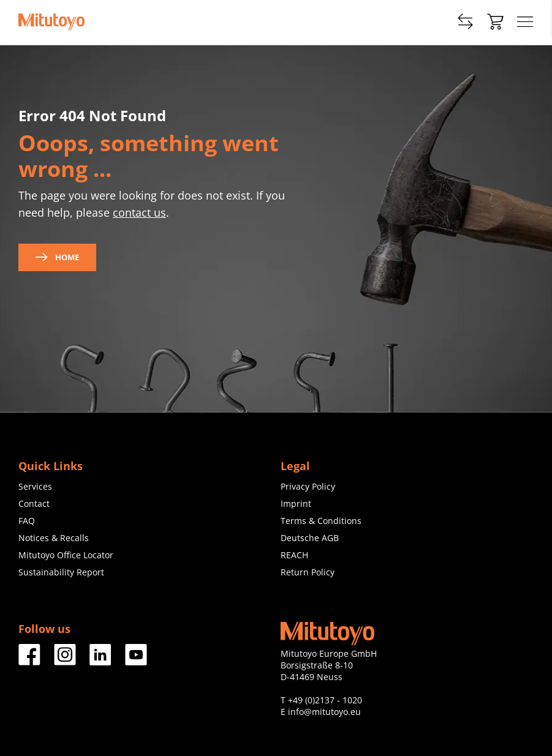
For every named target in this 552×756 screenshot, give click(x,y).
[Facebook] (29, 661)
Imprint (296, 503)
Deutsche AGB (310, 538)
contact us (139, 212)
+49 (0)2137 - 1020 (325, 700)
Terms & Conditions (321, 521)
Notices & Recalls (54, 538)
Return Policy (308, 572)
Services (35, 486)
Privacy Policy (308, 486)
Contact (34, 503)
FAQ (27, 521)
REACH (294, 555)
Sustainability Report (61, 572)
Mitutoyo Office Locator (66, 555)
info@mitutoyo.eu (324, 712)
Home (57, 257)
